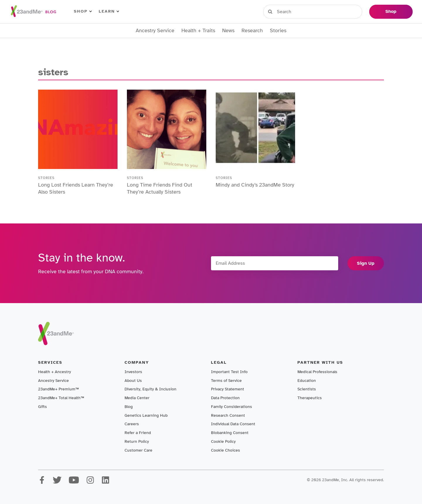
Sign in (290, 11)
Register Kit (325, 11)
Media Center (137, 398)
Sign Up (366, 263)
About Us (133, 381)
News (228, 31)
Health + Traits (198, 31)
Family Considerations (232, 407)
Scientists (307, 389)
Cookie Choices (226, 450)
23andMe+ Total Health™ (61, 398)
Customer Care (138, 450)
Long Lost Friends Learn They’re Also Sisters (76, 188)
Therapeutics (310, 398)
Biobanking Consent (230, 433)
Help (356, 11)
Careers (132, 424)
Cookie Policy (223, 441)
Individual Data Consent (233, 424)
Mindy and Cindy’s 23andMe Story (255, 185)
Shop (83, 11)
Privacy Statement (228, 389)
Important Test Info (229, 372)
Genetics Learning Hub (146, 415)
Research (252, 31)
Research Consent (228, 415)
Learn (109, 11)
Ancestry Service (155, 31)
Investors (133, 372)
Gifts (42, 407)
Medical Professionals (317, 372)
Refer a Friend (138, 433)
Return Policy (137, 441)
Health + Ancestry (55, 372)
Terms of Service (226, 381)
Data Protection (225, 398)
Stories (278, 31)
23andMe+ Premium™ (58, 389)
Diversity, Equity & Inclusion (150, 389)
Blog (129, 407)
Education (307, 381)
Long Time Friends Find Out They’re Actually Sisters (160, 188)
